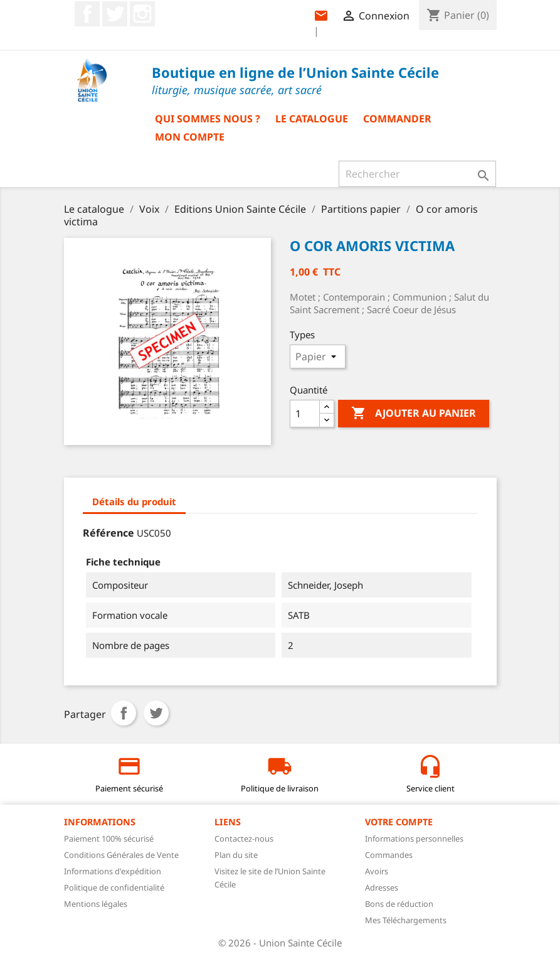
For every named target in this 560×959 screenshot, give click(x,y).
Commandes (389, 855)
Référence (108, 533)
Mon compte (190, 137)
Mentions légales (96, 904)
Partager (124, 713)
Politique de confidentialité (114, 887)
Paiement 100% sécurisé (109, 838)
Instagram (142, 14)
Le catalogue (312, 119)
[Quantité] (305, 414)
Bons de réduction (399, 904)
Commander (397, 119)
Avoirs (377, 871)
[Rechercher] (417, 174)
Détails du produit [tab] (134, 501)
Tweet (156, 713)
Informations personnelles (414, 838)
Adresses (382, 887)
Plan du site (236, 855)
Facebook (87, 14)
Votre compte (399, 822)
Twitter (115, 14)
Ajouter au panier (414, 414)
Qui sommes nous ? (208, 119)
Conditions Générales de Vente (121, 855)
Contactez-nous (244, 838)
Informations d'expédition (113, 871)
